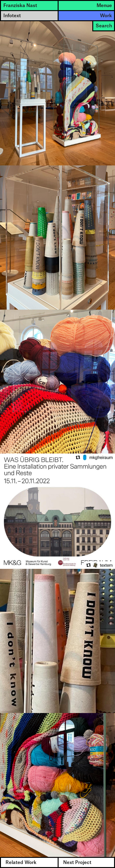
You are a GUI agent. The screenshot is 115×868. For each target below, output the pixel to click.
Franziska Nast (20, 6)
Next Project (77, 863)
